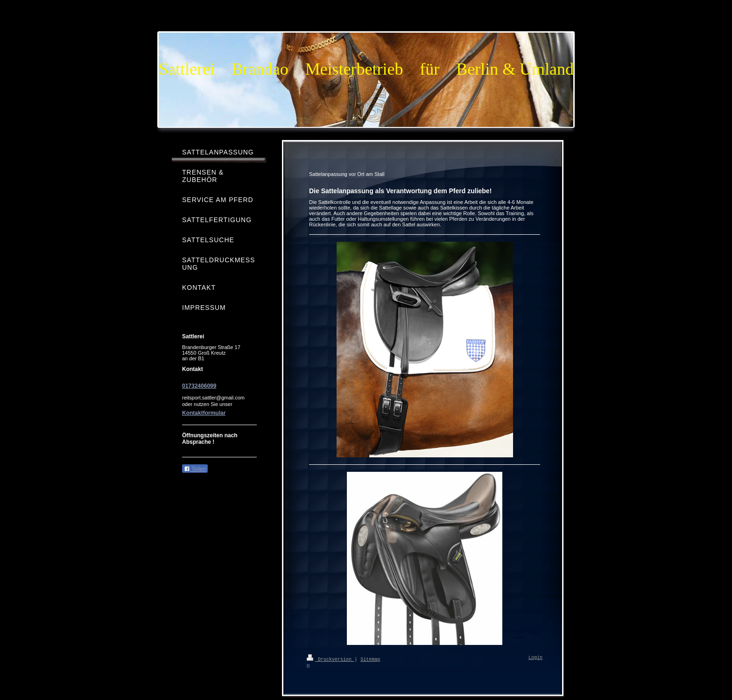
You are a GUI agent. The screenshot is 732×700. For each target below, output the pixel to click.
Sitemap (370, 659)
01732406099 (199, 386)
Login (535, 658)
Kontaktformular (204, 413)
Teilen (195, 469)
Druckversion (331, 659)
